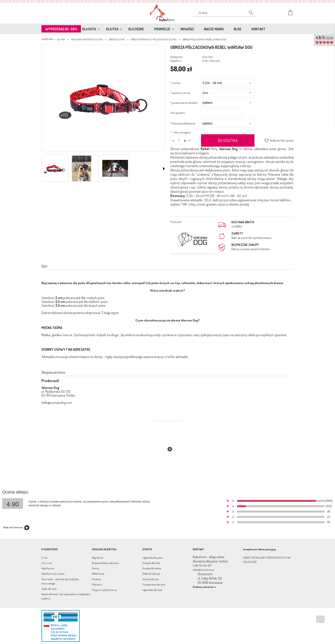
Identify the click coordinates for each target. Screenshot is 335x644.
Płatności (97, 584)
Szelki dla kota (49, 589)
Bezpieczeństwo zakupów (105, 563)
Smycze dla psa (150, 579)
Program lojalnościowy (104, 590)
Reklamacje (98, 574)
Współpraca (48, 568)
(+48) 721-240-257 (202, 565)
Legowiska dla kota (152, 590)
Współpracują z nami (53, 574)
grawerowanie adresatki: (184, 103)
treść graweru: (178, 113)
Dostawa (96, 579)
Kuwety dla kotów (152, 568)
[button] (164, 169)
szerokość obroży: (180, 93)
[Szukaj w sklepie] (225, 13)
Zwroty (96, 568)
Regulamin (98, 558)
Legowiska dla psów (153, 558)
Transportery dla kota (154, 584)
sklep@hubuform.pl (203, 570)
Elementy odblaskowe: (183, 123)
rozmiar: (176, 83)
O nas (44, 558)
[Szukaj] (249, 14)
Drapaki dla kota (151, 563)
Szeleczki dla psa (151, 574)
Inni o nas (47, 563)
